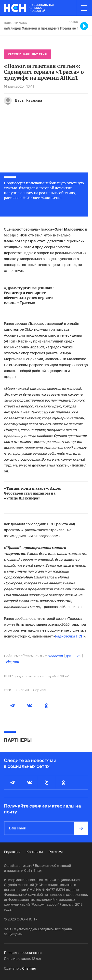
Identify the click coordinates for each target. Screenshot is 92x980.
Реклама (56, 852)
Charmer (29, 968)
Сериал (39, 690)
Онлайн (22, 690)
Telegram (12, 662)
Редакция (12, 852)
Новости (55, 656)
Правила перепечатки (23, 953)
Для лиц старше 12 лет (23, 959)
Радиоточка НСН (69, 636)
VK (79, 656)
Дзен (70, 656)
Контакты (35, 852)
